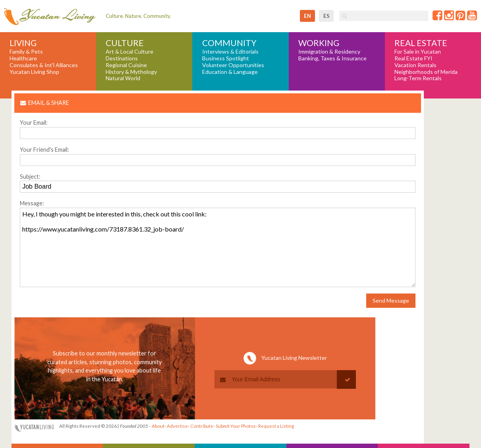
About (158, 426)
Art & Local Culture (129, 52)
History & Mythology (131, 72)
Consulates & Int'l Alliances (44, 65)
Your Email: (34, 123)
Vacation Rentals (415, 65)
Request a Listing (276, 426)
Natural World (123, 78)
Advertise (177, 426)
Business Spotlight (226, 58)
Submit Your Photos (236, 426)
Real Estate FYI (413, 58)
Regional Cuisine (126, 65)
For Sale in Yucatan (418, 52)
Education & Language (230, 72)
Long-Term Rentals (418, 78)
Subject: (30, 177)
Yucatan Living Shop (34, 72)
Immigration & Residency (329, 52)
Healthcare (23, 58)
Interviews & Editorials (230, 52)
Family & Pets (26, 52)
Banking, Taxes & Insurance (332, 58)
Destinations (122, 58)
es (326, 16)
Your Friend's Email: (44, 150)
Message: (32, 203)
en (307, 16)
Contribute (202, 426)
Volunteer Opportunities (233, 65)
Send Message (391, 300)
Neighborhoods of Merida (426, 72)
